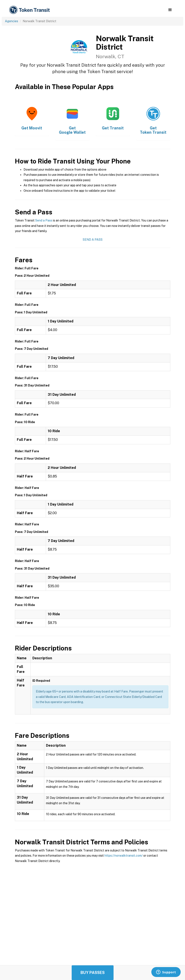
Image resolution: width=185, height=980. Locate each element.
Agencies (12, 21)
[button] (170, 10)
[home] (30, 10)
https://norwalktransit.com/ (124, 856)
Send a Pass (44, 220)
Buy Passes (93, 973)
